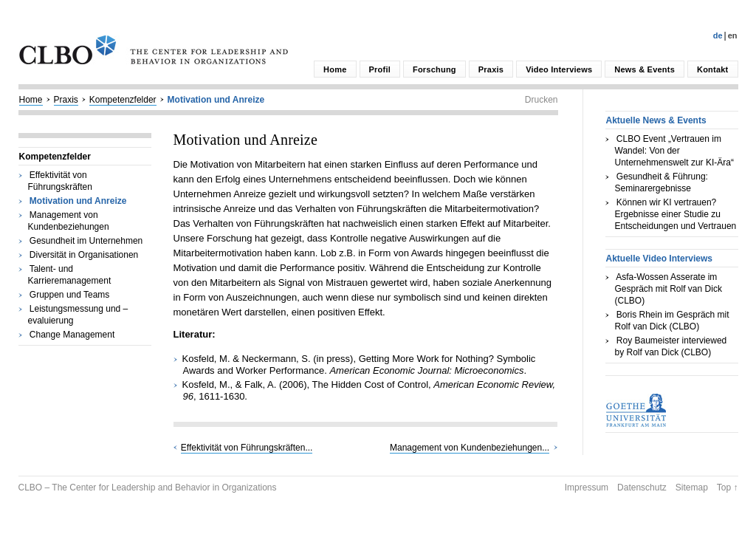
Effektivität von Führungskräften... (247, 448)
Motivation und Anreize (216, 100)
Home (335, 69)
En (733, 35)
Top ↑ (728, 488)
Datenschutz (642, 488)
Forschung (434, 69)
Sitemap (692, 488)
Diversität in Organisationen (84, 255)
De (718, 35)
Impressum (587, 488)
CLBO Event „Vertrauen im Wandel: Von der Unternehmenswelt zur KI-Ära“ (674, 151)
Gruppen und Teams (70, 295)
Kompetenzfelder (123, 100)
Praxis (491, 69)
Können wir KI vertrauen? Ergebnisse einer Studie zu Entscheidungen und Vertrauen (676, 214)
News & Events (645, 69)
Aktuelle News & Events (656, 120)
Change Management (72, 335)
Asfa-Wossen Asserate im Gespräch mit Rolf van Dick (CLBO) (669, 289)
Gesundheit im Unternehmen (86, 241)
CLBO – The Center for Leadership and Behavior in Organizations (148, 488)
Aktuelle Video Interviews (660, 259)
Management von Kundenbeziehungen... (470, 448)
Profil (380, 69)
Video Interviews (559, 69)
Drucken (542, 100)
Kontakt (712, 69)
